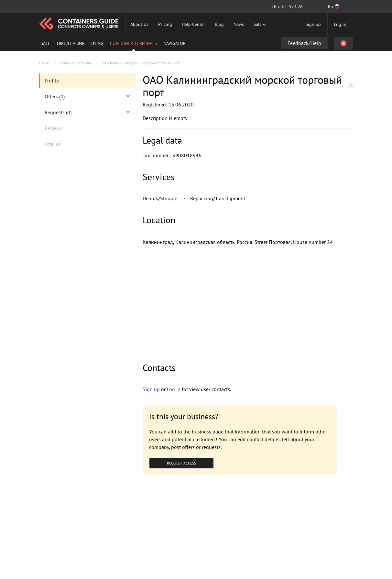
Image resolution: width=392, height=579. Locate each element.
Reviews (54, 128)
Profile (52, 81)
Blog (219, 24)
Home (44, 63)
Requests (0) (88, 112)
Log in (340, 24)
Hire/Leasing (71, 43)
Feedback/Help (304, 43)
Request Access (181, 463)
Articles (53, 144)
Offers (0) (88, 96)
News (239, 24)
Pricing (165, 24)
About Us (139, 24)
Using (97, 43)
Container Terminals (133, 43)
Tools (260, 24)
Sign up (313, 24)
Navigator (174, 43)
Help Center (193, 24)
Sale (46, 43)
